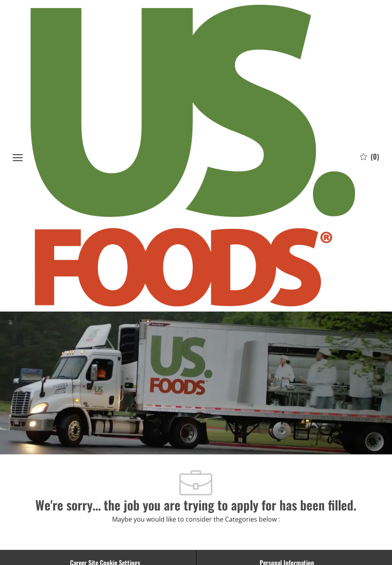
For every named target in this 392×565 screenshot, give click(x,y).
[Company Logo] (193, 156)
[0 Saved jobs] (370, 156)
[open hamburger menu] (18, 156)
